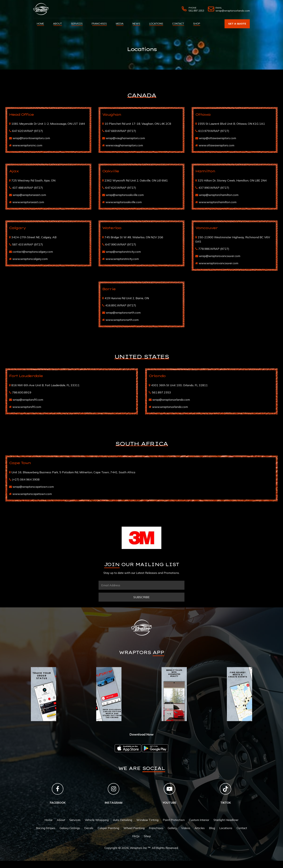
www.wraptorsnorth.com (122, 320)
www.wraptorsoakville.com (124, 202)
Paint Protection (174, 820)
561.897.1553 (161, 392)
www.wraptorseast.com (28, 202)
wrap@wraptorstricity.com (123, 252)
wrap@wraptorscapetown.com (33, 487)
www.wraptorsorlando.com (170, 407)
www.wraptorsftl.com (27, 407)
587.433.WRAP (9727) (28, 244)
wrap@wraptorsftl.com (28, 400)
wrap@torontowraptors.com (31, 138)
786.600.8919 (22, 392)
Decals (89, 828)
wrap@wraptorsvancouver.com (220, 256)
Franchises (99, 24)
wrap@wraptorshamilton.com (219, 195)
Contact (178, 24)
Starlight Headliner (226, 820)
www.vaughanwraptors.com (124, 145)
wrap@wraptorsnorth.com (123, 313)
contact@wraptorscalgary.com (33, 252)
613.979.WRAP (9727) (214, 131)
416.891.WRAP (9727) (121, 305)
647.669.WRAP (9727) (121, 131)
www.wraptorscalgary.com (30, 259)
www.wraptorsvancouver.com (218, 263)
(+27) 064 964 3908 (26, 479)
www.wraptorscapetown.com (32, 494)
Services (77, 24)
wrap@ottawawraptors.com (217, 138)
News (136, 24)
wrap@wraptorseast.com (29, 195)
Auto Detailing (123, 820)
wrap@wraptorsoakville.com (125, 195)
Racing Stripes (46, 828)
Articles (200, 828)
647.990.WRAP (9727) (121, 244)
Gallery (172, 828)
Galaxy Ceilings (70, 828)
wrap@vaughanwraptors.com (125, 138)
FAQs (136, 836)
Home (40, 24)
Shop (197, 24)
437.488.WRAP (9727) (28, 188)
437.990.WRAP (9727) (214, 188)
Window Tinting (147, 820)
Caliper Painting (108, 828)
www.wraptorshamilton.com (218, 202)
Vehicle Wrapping (97, 820)
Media (120, 24)
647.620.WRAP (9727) (28, 131)
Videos (186, 828)
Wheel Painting (134, 828)
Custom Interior (199, 820)
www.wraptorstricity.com (122, 259)
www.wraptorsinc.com (27, 145)
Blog (212, 828)
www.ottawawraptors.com (216, 145)
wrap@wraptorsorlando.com (171, 400)
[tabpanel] (43, 694)
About (57, 24)
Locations (156, 24)
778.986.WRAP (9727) (214, 249)
